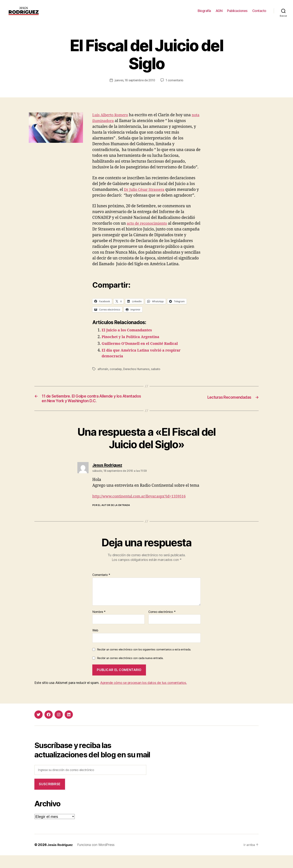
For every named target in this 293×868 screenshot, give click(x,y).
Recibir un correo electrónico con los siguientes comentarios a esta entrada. (144, 662)
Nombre (99, 625)
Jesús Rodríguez (61, 857)
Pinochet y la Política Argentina (133, 348)
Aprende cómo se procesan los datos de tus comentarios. (143, 696)
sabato (156, 380)
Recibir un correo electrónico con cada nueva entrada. (130, 671)
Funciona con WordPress (98, 857)
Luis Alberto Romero (112, 121)
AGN (219, 14)
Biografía (204, 14)
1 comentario (176, 86)
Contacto (259, 14)
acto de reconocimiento (149, 229)
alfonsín (103, 380)
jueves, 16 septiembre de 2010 (135, 86)
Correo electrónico (162, 625)
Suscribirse (50, 797)
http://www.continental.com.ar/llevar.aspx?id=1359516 (143, 509)
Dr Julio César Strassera (146, 195)
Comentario (101, 588)
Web (95, 643)
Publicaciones (237, 14)
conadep (116, 380)
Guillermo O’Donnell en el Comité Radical (143, 355)
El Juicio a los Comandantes (129, 342)
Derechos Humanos (137, 380)
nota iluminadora (109, 126)
